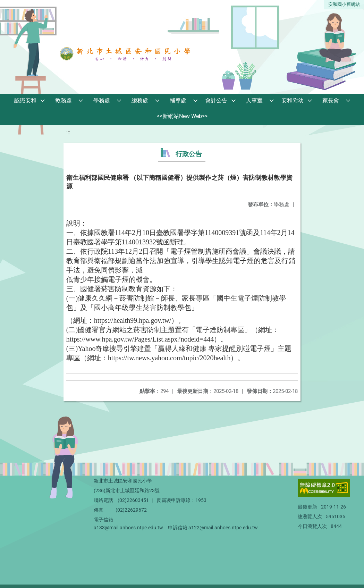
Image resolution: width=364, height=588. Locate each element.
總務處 (140, 100)
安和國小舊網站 (344, 4)
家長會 (331, 100)
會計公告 (216, 100)
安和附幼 (293, 100)
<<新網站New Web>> (182, 116)
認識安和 (25, 100)
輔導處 (178, 100)
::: (68, 132)
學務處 (102, 100)
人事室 (254, 100)
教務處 (64, 100)
